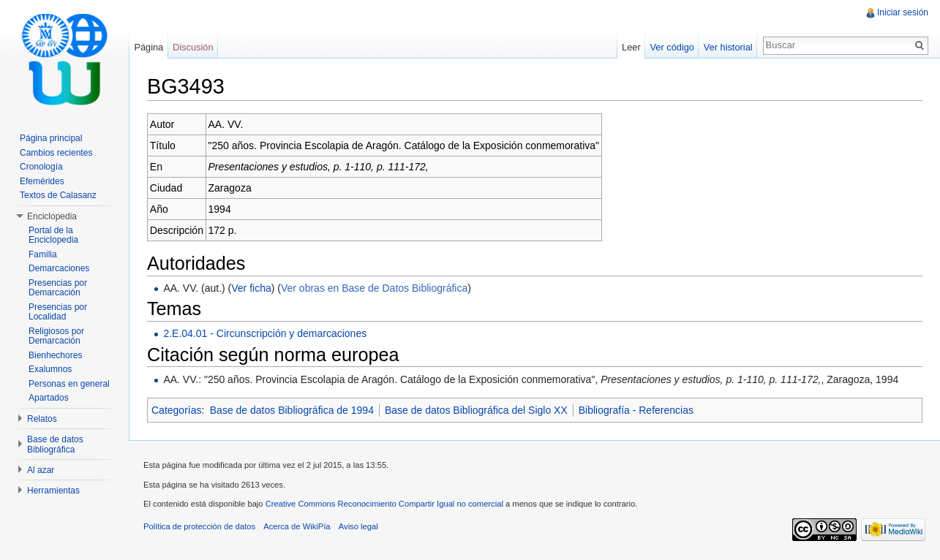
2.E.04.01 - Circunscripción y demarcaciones (265, 333)
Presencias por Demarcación (58, 288)
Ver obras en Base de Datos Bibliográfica (374, 288)
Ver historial (728, 47)
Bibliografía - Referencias (636, 410)
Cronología (41, 167)
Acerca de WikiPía (297, 526)
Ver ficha (251, 288)
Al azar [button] (41, 470)
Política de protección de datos (199, 526)
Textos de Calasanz (58, 195)
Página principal (51, 138)
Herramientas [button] (53, 491)
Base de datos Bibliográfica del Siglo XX (476, 410)
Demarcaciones (59, 268)
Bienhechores (55, 355)
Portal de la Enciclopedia (53, 235)
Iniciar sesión (903, 12)
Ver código (672, 47)
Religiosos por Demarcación (56, 336)
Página (148, 47)
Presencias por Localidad (58, 312)
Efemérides (42, 181)
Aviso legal (358, 526)
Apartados (49, 398)
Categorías (176, 410)
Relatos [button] (42, 419)
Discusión (193, 47)
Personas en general (69, 384)
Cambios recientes (56, 153)
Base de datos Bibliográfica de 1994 (292, 410)
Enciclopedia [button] (52, 216)
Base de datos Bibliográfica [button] (55, 444)
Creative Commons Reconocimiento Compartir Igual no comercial (384, 504)
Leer (631, 47)
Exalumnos (50, 369)
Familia (43, 254)
